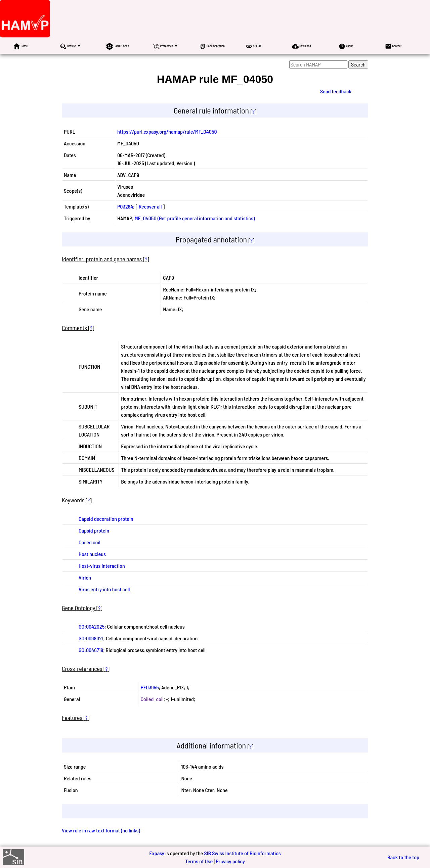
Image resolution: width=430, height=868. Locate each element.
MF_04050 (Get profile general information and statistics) (195, 218)
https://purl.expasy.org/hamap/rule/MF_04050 (167, 131)
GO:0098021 (91, 638)
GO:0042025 (92, 626)
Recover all (150, 206)
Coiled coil (90, 542)
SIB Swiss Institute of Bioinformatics (242, 853)
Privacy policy (230, 861)
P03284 (125, 206)
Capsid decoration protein (106, 519)
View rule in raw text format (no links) (101, 830)
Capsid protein (94, 530)
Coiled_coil (152, 699)
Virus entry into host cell (104, 589)
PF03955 (149, 687)
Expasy (157, 853)
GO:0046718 (91, 650)
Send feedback (336, 91)
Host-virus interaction (102, 566)
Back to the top (403, 857)
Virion (85, 577)
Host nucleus (92, 554)
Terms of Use (199, 861)
